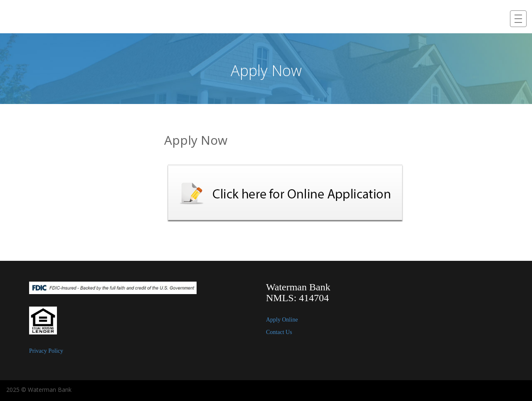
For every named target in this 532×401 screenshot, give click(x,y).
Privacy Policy (46, 351)
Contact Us (279, 332)
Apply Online (282, 320)
